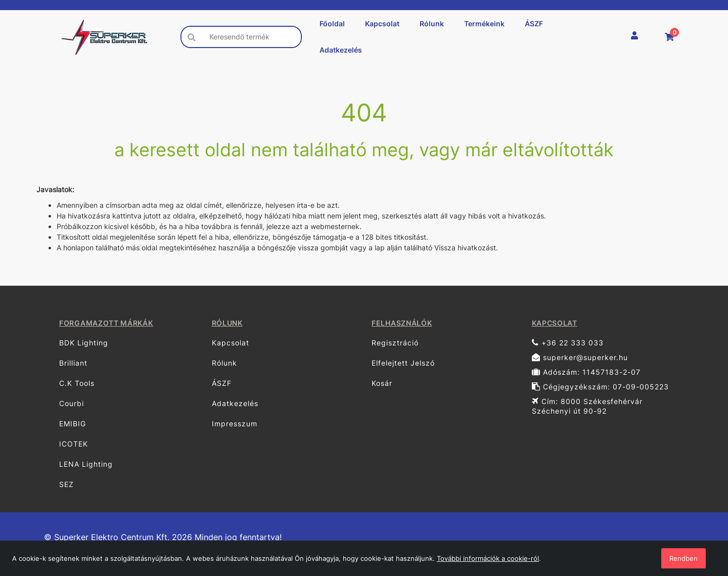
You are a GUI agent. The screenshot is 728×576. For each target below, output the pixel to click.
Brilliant (73, 363)
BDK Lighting (84, 343)
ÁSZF (534, 24)
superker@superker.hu (580, 357)
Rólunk (432, 24)
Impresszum (235, 424)
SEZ (66, 484)
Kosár (382, 383)
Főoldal (332, 24)
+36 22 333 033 (568, 343)
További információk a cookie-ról (488, 558)
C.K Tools (77, 383)
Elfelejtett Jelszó (403, 363)
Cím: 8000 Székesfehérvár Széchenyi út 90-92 (587, 406)
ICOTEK (74, 444)
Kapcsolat (382, 24)
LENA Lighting (86, 464)
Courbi (72, 403)
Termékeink (484, 24)
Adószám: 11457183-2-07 (586, 372)
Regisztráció (395, 343)
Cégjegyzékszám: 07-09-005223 (600, 387)
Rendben (684, 558)
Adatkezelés (341, 50)
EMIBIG (73, 424)
